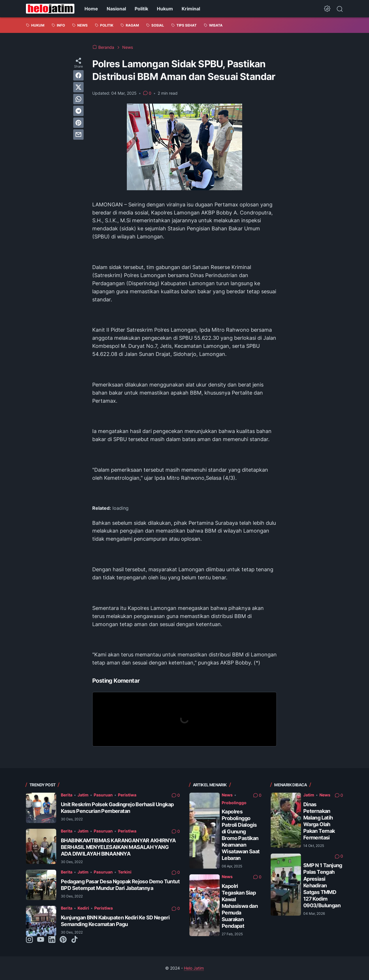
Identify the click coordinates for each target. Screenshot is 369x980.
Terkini (125, 872)
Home (91, 9)
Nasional (116, 9)
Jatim (83, 795)
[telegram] (78, 111)
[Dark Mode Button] (327, 9)
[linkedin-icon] (52, 940)
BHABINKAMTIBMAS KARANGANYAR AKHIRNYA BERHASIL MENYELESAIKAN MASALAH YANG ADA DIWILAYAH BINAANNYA (118, 847)
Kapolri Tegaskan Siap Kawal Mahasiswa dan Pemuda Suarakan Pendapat (240, 906)
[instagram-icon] (29, 940)
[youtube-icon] (41, 940)
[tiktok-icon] (74, 940)
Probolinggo (234, 803)
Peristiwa (127, 795)
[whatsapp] (78, 99)
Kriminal (191, 9)
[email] (78, 135)
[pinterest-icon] (63, 940)
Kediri (83, 908)
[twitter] (78, 87)
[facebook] (78, 75)
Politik (141, 9)
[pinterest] (78, 123)
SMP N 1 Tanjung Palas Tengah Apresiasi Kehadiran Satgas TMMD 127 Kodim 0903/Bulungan (323, 885)
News (227, 795)
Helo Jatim (194, 968)
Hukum (165, 9)
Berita (67, 795)
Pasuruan (103, 795)
